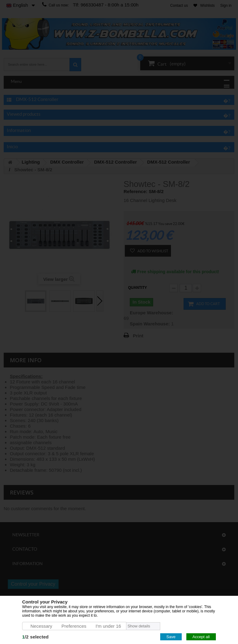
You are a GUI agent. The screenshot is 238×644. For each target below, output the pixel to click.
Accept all (201, 637)
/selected (35, 637)
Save (171, 637)
